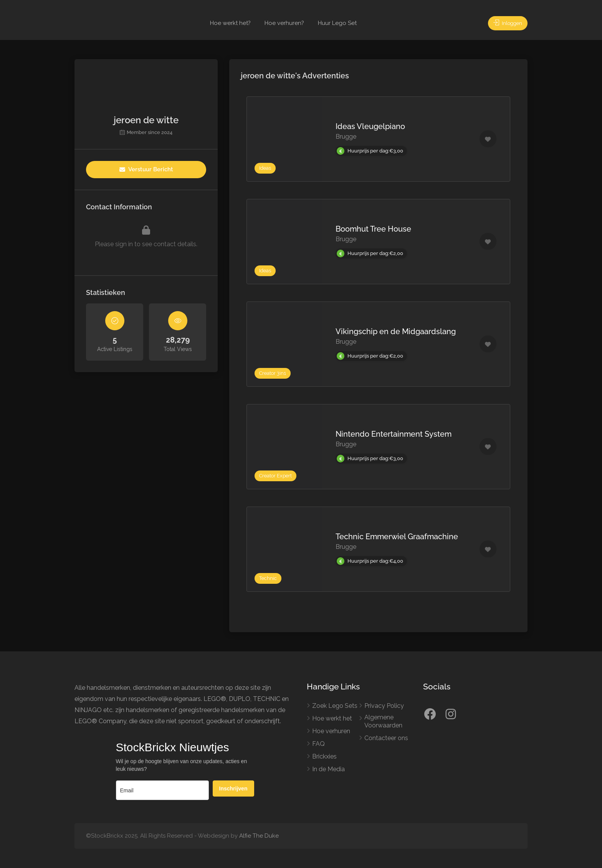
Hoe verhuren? (284, 23)
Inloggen (505, 23)
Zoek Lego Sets (335, 706)
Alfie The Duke (259, 836)
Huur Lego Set (337, 23)
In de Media (328, 769)
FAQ (318, 744)
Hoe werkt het (332, 718)
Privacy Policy (384, 706)
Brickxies (324, 756)
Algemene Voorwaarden (383, 721)
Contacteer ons (386, 738)
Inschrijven (233, 788)
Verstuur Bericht (146, 169)
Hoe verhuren (331, 731)
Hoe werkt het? (230, 23)
